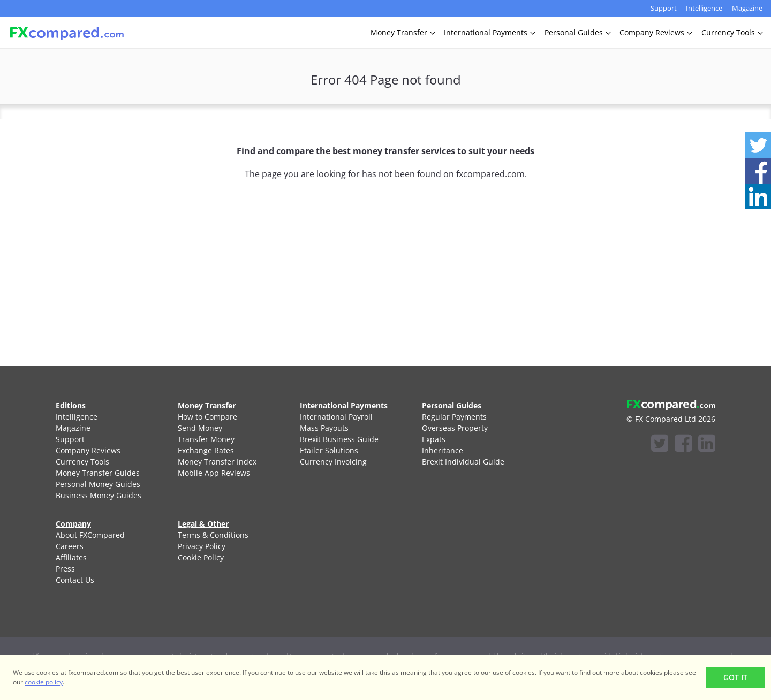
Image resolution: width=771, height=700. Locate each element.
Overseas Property (455, 428)
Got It (735, 677)
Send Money (200, 428)
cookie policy (44, 682)
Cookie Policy (201, 557)
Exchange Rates (206, 450)
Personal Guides (452, 405)
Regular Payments (454, 417)
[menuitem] (104, 417)
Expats (434, 439)
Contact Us (75, 580)
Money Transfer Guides (98, 473)
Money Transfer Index (217, 462)
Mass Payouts (324, 428)
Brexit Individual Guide (463, 462)
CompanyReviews (656, 32)
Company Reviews (88, 450)
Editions (71, 405)
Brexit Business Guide (339, 439)
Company (73, 524)
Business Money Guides (99, 495)
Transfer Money (206, 439)
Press (65, 569)
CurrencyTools (732, 32)
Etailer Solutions (329, 450)
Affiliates (71, 557)
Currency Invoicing (333, 462)
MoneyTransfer (403, 32)
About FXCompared (90, 535)
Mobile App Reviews (214, 473)
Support (664, 8)
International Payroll (336, 417)
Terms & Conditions (213, 535)
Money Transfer (207, 405)
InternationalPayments (489, 32)
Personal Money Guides (98, 484)
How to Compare (207, 417)
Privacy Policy (202, 546)
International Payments (344, 405)
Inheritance (443, 450)
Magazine (747, 8)
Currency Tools (82, 462)
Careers (70, 546)
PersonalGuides (577, 32)
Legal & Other (203, 524)
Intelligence (704, 8)
